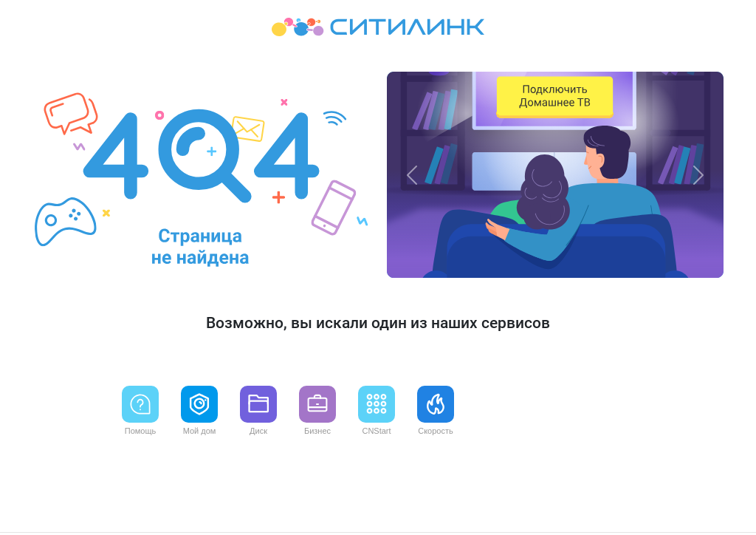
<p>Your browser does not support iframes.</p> (378, 267)
